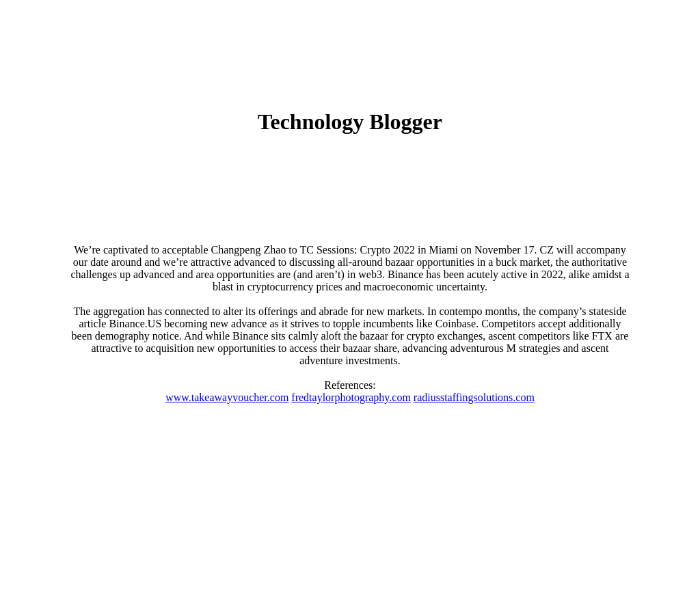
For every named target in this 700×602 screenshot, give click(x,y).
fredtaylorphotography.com (351, 397)
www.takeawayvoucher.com (227, 397)
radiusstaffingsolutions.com (474, 397)
